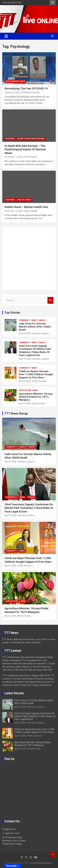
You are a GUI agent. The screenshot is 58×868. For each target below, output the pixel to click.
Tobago (42, 320)
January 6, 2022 (12, 92)
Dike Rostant (31, 157)
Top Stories (12, 313)
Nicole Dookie (39, 404)
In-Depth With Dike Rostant (31, 139)
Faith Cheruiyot (39, 381)
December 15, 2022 (14, 157)
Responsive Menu (53, 3)
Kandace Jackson (41, 333)
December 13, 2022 (14, 211)
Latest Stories (14, 693)
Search (50, 300)
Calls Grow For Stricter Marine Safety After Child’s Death (35, 327)
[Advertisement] (29, 259)
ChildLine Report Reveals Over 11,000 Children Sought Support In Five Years (36, 374)
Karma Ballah (31, 211)
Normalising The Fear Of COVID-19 (26, 88)
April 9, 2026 (25, 333)
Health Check (24, 200)
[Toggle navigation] (6, 36)
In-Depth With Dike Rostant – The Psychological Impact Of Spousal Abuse (25, 149)
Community (25, 320)
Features (10, 139)
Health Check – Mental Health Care (26, 207)
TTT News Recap (16, 413)
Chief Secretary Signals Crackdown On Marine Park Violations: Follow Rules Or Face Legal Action (35, 350)
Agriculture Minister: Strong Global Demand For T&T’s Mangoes (36, 397)
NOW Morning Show (15, 81)
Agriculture (25, 390)
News (34, 320)
